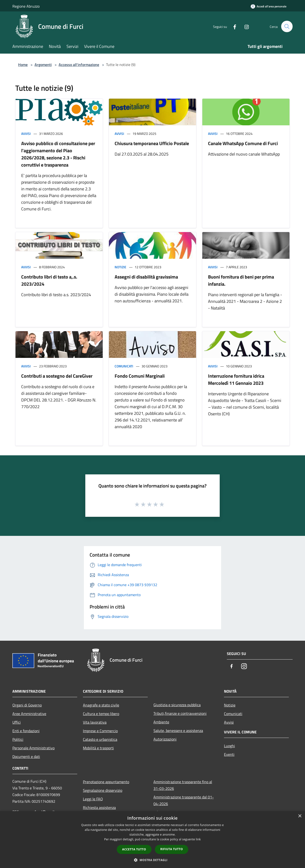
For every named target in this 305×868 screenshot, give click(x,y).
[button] (152, 860)
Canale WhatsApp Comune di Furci (243, 143)
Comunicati (124, 366)
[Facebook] (233, 26)
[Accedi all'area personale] (269, 6)
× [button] (300, 816)
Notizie (120, 267)
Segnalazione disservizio (103, 790)
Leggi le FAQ (93, 799)
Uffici (17, 722)
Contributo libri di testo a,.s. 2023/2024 (49, 280)
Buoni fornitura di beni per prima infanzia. (241, 280)
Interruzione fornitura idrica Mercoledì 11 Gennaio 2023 (236, 379)
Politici (18, 739)
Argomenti (43, 65)
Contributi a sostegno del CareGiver (57, 376)
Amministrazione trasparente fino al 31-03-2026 (183, 785)
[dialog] (152, 840)
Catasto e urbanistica (100, 739)
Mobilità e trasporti (98, 748)
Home (23, 65)
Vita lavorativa (95, 722)
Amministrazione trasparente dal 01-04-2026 (184, 800)
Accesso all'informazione (79, 65)
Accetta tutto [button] (134, 849)
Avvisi (26, 134)
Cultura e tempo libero (101, 714)
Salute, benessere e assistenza (178, 731)
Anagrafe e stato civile (101, 705)
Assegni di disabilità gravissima (146, 277)
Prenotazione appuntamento (106, 782)
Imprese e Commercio (100, 731)
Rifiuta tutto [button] (172, 849)
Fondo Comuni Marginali (140, 376)
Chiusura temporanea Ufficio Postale (152, 143)
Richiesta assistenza (99, 807)
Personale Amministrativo (33, 748)
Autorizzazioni (165, 739)
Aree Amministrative (29, 714)
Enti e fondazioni (26, 731)
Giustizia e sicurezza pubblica (177, 705)
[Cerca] (287, 26)
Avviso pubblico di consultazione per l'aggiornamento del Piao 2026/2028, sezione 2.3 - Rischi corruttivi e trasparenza (58, 154)
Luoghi (229, 746)
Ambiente (161, 722)
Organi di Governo (27, 705)
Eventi (229, 754)
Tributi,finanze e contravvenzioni (180, 713)
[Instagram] (244, 26)
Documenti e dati (26, 756)
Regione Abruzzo (26, 6)
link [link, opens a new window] (198, 839)
